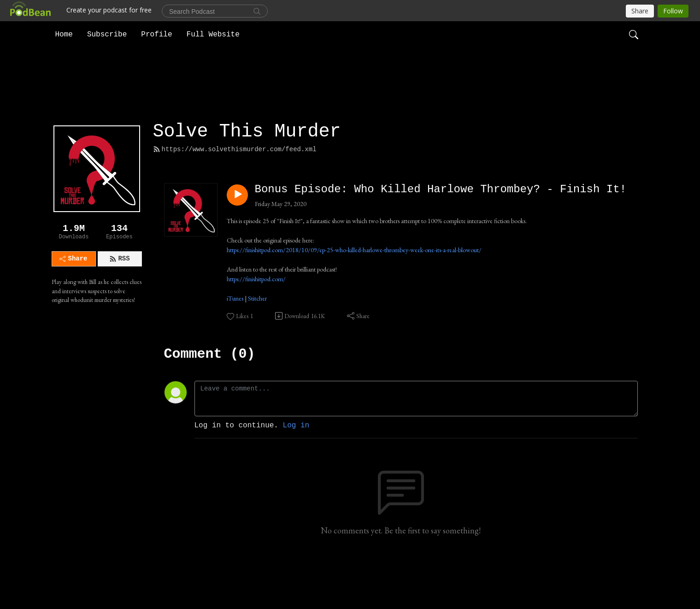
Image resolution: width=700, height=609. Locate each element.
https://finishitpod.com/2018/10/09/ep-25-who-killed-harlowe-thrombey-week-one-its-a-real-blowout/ (354, 294)
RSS (119, 303)
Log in (296, 470)
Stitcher (257, 342)
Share (73, 303)
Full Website (213, 34)
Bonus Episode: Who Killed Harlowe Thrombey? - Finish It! (441, 234)
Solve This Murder (247, 176)
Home (64, 34)
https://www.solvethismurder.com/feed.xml (235, 194)
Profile (156, 34)
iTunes (235, 342)
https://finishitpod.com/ (256, 323)
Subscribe (107, 34)
